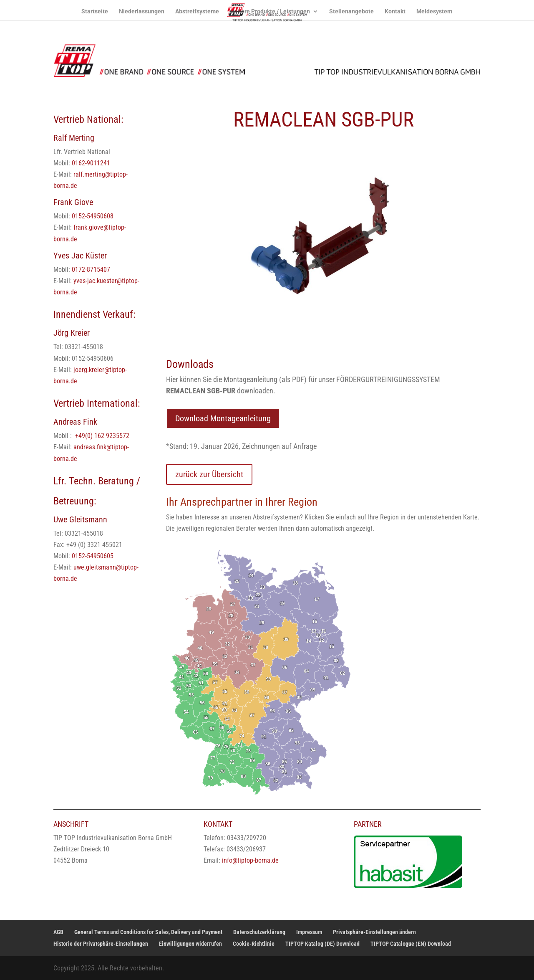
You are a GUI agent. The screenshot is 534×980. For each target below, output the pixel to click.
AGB (58, 932)
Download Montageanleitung (223, 418)
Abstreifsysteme (197, 11)
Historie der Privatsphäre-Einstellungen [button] (101, 944)
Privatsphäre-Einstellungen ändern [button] (374, 932)
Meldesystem (434, 11)
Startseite (95, 11)
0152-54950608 (93, 216)
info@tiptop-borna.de (250, 860)
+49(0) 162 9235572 (102, 436)
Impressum (309, 932)
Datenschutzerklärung (259, 932)
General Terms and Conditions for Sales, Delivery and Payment (148, 932)
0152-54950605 (93, 556)
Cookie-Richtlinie (254, 944)
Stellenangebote (351, 11)
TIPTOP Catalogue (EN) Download (411, 944)
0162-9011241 (91, 163)
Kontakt (395, 11)
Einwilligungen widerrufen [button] (190, 944)
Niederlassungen (142, 11)
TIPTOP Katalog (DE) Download (322, 944)
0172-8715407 (91, 270)
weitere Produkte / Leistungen (270, 11)
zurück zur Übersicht (209, 474)
